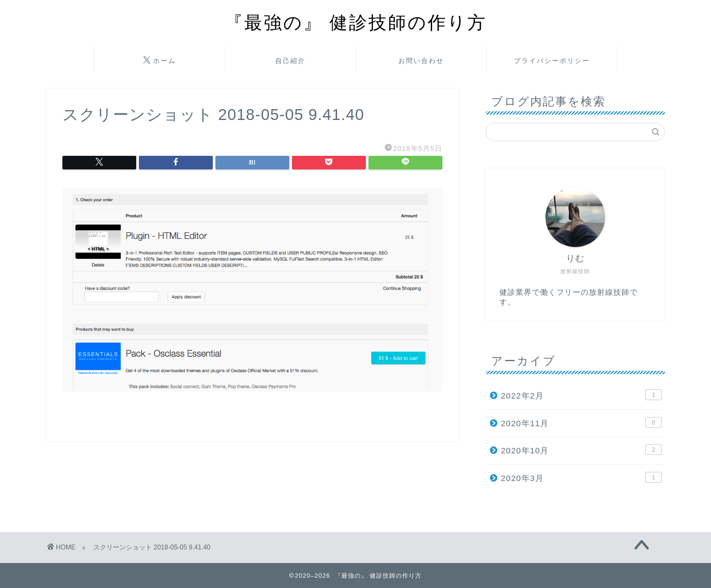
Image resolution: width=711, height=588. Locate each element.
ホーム (160, 61)
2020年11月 (581, 422)
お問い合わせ (421, 61)
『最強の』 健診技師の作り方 (356, 22)
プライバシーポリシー (552, 61)
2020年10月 (581, 450)
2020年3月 (581, 477)
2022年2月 (581, 395)
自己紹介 (290, 61)
